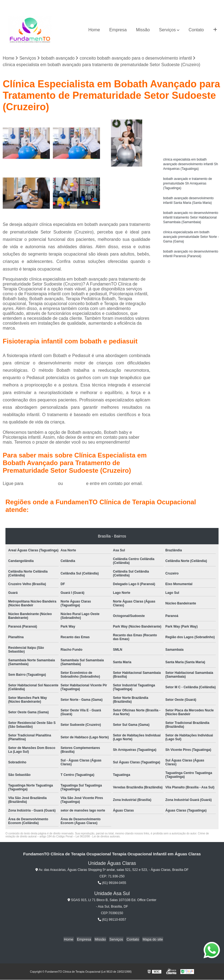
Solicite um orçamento (191, 125)
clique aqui (75, 484)
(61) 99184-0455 (41, 484)
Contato (196, 30)
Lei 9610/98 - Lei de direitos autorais (98, 837)
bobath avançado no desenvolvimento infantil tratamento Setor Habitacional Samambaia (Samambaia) (190, 220)
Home (94, 30)
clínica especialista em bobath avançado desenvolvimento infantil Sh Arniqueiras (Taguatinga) (190, 165)
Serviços (167, 30)
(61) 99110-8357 (112, 920)
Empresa (118, 30)
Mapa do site (150, 939)
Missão (143, 30)
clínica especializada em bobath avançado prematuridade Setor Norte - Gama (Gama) (191, 240)
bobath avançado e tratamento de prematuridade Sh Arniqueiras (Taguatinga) (187, 185)
